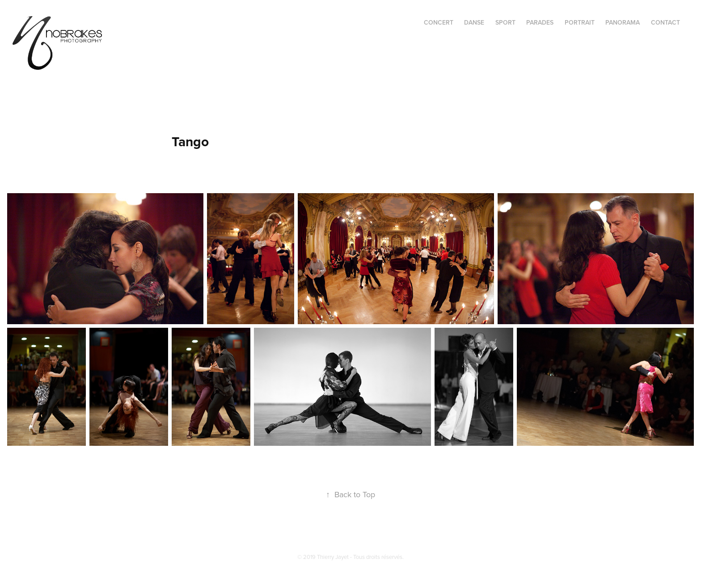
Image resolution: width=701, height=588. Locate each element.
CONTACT (665, 22)
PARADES (540, 22)
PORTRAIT (580, 22)
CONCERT (439, 22)
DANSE (474, 22)
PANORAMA (623, 22)
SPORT (505, 22)
